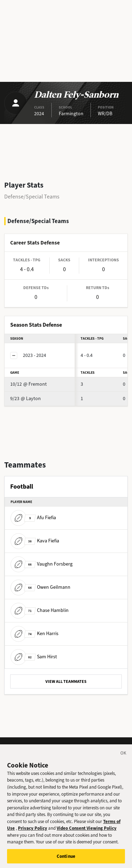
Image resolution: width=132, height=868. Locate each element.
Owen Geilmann (40, 587)
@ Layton (26, 399)
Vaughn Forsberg (42, 564)
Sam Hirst (34, 657)
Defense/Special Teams (32, 197)
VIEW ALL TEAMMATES (66, 681)
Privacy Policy (33, 832)
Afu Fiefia (33, 518)
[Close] (124, 758)
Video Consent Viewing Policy (87, 832)
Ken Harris (34, 634)
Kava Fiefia (35, 541)
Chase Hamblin (40, 610)
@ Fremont (29, 384)
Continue (66, 859)
